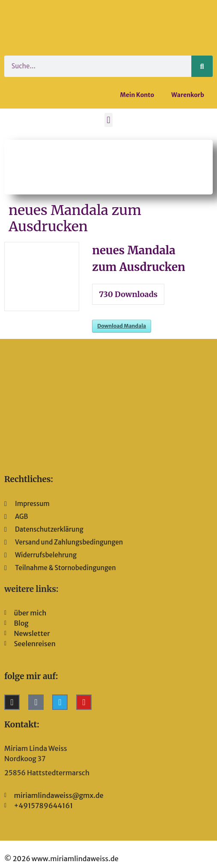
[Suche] (202, 66)
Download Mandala (122, 326)
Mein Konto (137, 95)
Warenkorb (188, 95)
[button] (108, 120)
